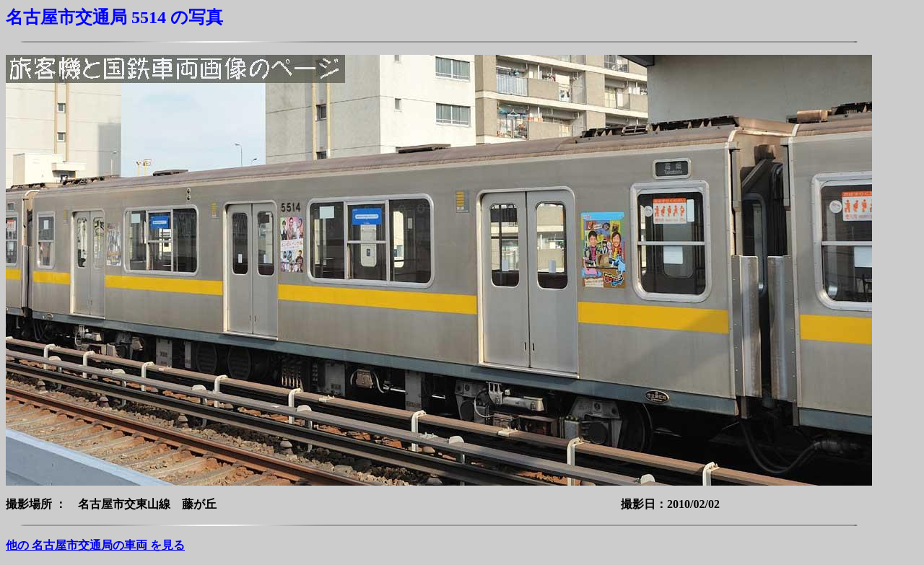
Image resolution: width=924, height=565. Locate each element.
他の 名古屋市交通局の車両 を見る (95, 545)
